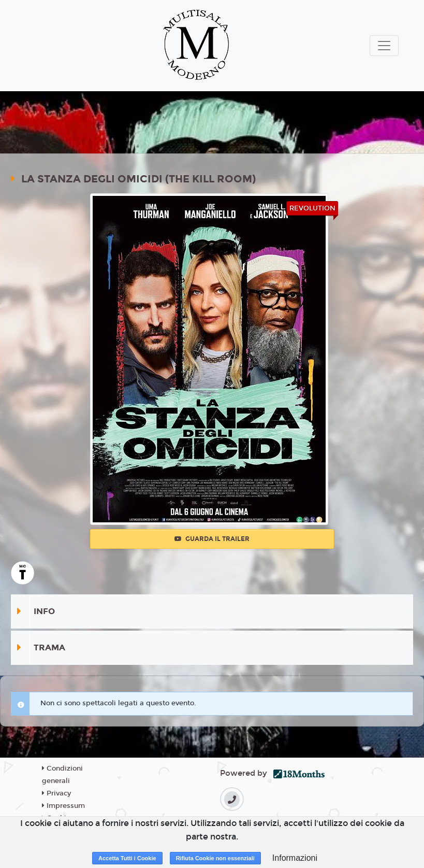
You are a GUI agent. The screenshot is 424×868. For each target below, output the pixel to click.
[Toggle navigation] (384, 46)
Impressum (63, 806)
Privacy (56, 793)
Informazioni (295, 858)
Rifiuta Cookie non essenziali (215, 858)
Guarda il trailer (212, 539)
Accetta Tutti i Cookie (127, 858)
